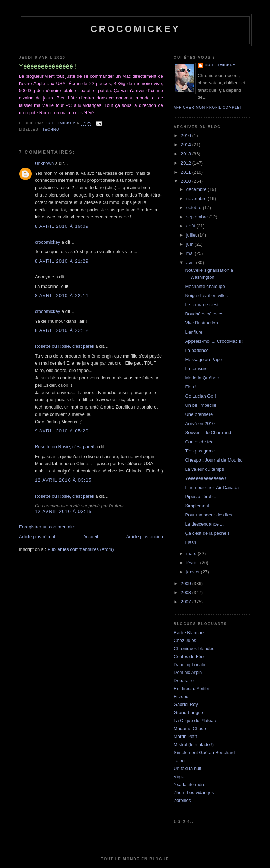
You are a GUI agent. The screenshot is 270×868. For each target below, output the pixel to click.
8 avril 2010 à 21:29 (62, 261)
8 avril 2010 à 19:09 (62, 226)
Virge (179, 776)
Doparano (184, 680)
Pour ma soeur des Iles (208, 515)
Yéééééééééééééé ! (205, 478)
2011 (187, 172)
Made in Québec (202, 378)
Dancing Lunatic (190, 665)
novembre (197, 198)
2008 (187, 593)
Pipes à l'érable (200, 497)
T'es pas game (200, 451)
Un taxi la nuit (188, 768)
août (191, 226)
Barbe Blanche (189, 633)
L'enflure (194, 332)
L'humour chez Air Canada (212, 487)
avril (191, 262)
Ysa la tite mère (189, 785)
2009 (187, 583)
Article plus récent (37, 537)
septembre (198, 217)
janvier (194, 572)
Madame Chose (190, 729)
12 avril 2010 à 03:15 (63, 480)
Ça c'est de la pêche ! (207, 533)
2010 (187, 181)
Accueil (91, 537)
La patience (197, 350)
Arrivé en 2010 (200, 423)
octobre (195, 208)
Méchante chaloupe (205, 286)
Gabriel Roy (186, 704)
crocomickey (135, 29)
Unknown (44, 163)
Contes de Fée (189, 657)
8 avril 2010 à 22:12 (62, 330)
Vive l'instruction (201, 323)
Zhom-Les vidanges (194, 793)
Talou (179, 761)
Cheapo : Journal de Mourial (214, 460)
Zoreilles (182, 800)
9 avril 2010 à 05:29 (62, 431)
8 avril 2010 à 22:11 (62, 295)
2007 (187, 602)
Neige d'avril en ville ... (208, 295)
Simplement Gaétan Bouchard (204, 753)
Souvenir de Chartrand (208, 433)
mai (191, 253)
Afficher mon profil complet (208, 107)
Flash (191, 542)
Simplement (197, 506)
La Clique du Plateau (195, 721)
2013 (187, 154)
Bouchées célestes (204, 314)
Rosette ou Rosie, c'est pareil (65, 346)
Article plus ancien (145, 537)
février (193, 563)
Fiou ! (191, 387)
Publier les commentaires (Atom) (81, 549)
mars (192, 554)
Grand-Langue (188, 712)
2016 (187, 136)
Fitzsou (181, 697)
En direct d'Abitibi (191, 689)
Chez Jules (185, 640)
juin (191, 244)
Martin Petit (185, 736)
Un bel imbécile (201, 405)
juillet (192, 235)
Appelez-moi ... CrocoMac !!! (214, 341)
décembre (197, 189)
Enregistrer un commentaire (47, 527)
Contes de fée (199, 442)
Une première (199, 414)
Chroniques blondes (194, 648)
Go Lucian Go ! (200, 396)
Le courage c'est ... (204, 305)
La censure (196, 369)
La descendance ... (204, 524)
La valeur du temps (204, 469)
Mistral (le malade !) (194, 744)
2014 (187, 145)
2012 (187, 163)
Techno (51, 130)
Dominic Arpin (188, 672)
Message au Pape (203, 359)
